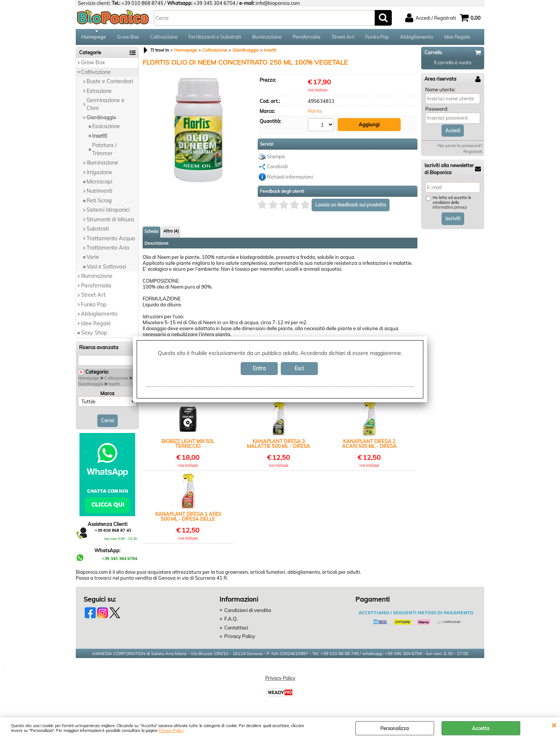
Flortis (315, 114)
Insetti (100, 138)
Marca (107, 396)
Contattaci (236, 630)
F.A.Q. (231, 621)
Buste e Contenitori (110, 84)
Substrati (98, 231)
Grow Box (128, 38)
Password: (437, 111)
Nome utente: (440, 92)
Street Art (343, 38)
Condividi (277, 169)
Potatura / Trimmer (104, 152)
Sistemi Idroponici (108, 212)
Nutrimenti (99, 193)
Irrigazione (99, 175)
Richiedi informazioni (290, 179)
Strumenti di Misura (110, 222)
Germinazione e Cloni (105, 107)
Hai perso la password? (460, 148)
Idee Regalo (457, 38)
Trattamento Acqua (111, 241)
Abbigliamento (416, 38)
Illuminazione (267, 38)
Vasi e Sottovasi (106, 269)
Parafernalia (307, 38)
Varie (93, 260)
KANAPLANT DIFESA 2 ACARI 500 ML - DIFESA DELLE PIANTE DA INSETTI (369, 446)
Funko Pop (377, 38)
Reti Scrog (99, 203)
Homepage (94, 38)
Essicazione (106, 129)
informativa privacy (450, 210)
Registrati (473, 154)
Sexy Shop (94, 335)
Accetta (481, 728)
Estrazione (99, 93)
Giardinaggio (101, 120)
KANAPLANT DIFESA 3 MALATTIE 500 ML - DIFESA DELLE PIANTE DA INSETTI (279, 446)
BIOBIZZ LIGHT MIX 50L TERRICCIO (188, 446)
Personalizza (395, 728)
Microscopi (99, 184)
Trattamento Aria (108, 250)
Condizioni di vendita (248, 612)
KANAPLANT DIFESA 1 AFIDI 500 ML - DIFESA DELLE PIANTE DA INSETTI (188, 518)
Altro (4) (171, 233)
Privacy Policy (171, 731)
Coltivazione (164, 38)
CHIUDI (554, 725)
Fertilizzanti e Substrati (215, 38)
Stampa (276, 158)
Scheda (152, 233)
